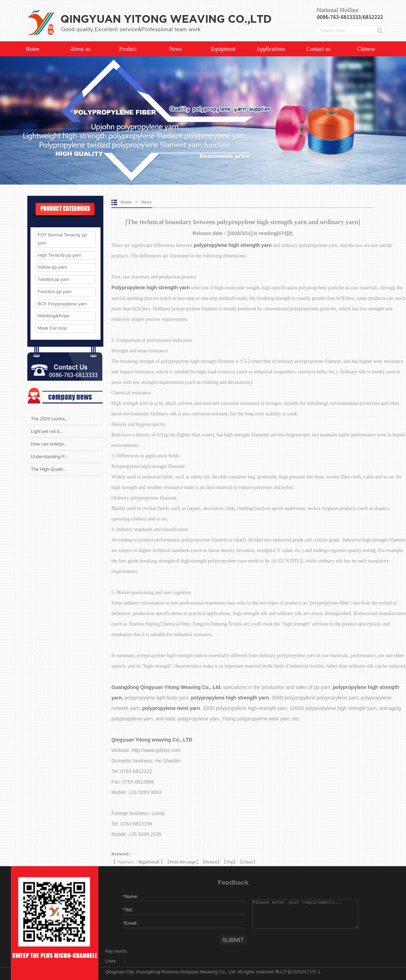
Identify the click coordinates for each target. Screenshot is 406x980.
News (176, 49)
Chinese (366, 49)
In (147, 862)
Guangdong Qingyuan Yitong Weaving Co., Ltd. (167, 687)
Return (211, 862)
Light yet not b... (47, 431)
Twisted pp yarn (54, 279)
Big (142, 862)
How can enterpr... (49, 444)
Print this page (183, 862)
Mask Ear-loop (53, 328)
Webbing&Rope (54, 316)
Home (32, 49)
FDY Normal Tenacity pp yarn (62, 239)
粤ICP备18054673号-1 (298, 972)
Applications (271, 49)
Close (248, 862)
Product (128, 49)
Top (230, 862)
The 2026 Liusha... (50, 419)
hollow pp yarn (53, 267)
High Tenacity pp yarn (60, 255)
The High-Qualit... (49, 469)
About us (80, 49)
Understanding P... (49, 457)
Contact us (318, 49)
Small (154, 862)
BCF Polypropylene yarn (63, 304)
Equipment (223, 49)
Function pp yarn (55, 292)
